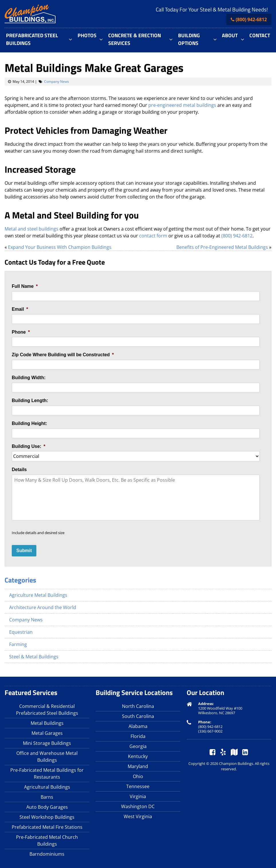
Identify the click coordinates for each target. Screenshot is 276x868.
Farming (18, 644)
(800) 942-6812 (251, 19)
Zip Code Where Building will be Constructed (63, 355)
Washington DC (138, 806)
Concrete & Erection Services (135, 39)
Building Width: (29, 378)
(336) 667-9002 (210, 731)
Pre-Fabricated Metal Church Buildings (47, 841)
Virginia (138, 796)
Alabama (138, 726)
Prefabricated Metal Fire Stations (47, 827)
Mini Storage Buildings (47, 743)
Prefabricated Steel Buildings (32, 39)
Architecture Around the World (43, 607)
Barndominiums (47, 854)
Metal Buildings (47, 723)
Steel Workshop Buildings (47, 817)
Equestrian (21, 632)
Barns (47, 797)
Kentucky (138, 756)
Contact (260, 35)
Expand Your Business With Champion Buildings (60, 247)
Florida (138, 736)
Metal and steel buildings (31, 229)
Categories (20, 580)
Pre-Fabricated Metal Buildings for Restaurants (47, 773)
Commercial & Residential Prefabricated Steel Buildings (47, 710)
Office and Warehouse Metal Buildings (47, 757)
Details (19, 470)
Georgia (138, 746)
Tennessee (138, 786)
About (230, 35)
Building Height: (29, 423)
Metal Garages (47, 733)
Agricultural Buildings (47, 787)
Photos (87, 35)
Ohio (138, 776)
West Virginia (138, 816)
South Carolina (138, 716)
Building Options (189, 39)
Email (20, 309)
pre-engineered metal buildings (182, 105)
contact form (153, 236)
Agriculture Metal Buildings (38, 595)
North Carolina (138, 706)
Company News (57, 81)
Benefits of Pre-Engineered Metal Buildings (222, 247)
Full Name (25, 286)
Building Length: (30, 400)
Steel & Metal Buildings (34, 657)
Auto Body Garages (47, 807)
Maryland (138, 766)
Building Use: (28, 446)
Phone (21, 332)
